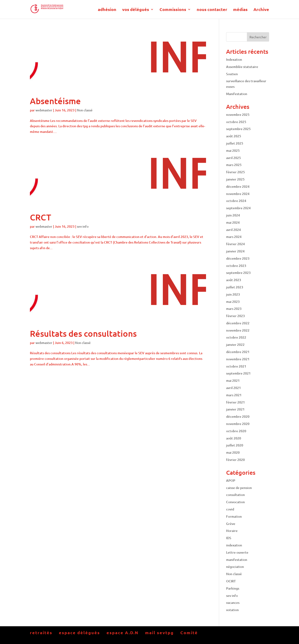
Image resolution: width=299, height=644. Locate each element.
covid (230, 509)
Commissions (173, 10)
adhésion (107, 10)
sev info (83, 226)
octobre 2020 (236, 431)
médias (240, 10)
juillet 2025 (235, 143)
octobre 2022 (236, 337)
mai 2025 (233, 150)
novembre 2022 (238, 330)
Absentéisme (55, 101)
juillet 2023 (235, 287)
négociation (235, 567)
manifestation (237, 560)
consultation (235, 495)
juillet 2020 (235, 445)
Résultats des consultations (83, 333)
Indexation (234, 59)
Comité (189, 632)
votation (232, 610)
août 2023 (234, 280)
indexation (234, 545)
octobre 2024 (236, 201)
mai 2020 (233, 452)
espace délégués (79, 632)
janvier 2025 (235, 179)
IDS (229, 538)
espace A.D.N (123, 632)
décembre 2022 (238, 323)
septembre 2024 (238, 208)
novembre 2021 (238, 359)
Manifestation (237, 94)
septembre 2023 (238, 273)
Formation (234, 516)
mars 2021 (234, 395)
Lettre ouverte (237, 552)
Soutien (232, 74)
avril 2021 (233, 388)
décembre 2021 (238, 352)
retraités (41, 632)
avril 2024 (233, 230)
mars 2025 (234, 165)
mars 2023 (234, 309)
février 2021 (235, 402)
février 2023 (235, 316)
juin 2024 (233, 215)
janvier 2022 (235, 345)
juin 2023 (233, 294)
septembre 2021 (238, 373)
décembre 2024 (238, 186)
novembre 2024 (238, 194)
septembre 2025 (238, 129)
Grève (231, 524)
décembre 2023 (238, 258)
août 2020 (234, 438)
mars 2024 (234, 237)
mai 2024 (233, 222)
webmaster (44, 110)
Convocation (235, 502)
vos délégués (136, 10)
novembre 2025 (238, 115)
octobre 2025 (236, 122)
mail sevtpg (159, 632)
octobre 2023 (236, 266)
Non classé (85, 110)
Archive (261, 10)
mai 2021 (233, 380)
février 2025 (235, 172)
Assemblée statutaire (242, 67)
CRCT (41, 217)
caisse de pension (239, 488)
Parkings (233, 588)
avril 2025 (233, 158)
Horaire (232, 531)
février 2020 (235, 460)
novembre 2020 (238, 424)
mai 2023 (233, 302)
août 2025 (234, 136)
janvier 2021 (235, 409)
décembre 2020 (238, 416)
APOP (231, 480)
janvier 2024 (235, 251)
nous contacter (212, 10)
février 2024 (235, 244)
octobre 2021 (236, 366)
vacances (233, 603)
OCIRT (231, 581)
